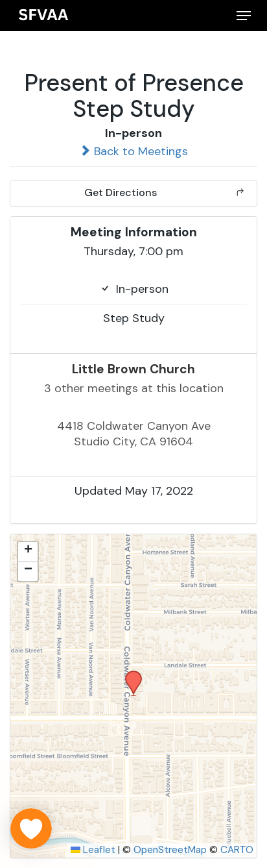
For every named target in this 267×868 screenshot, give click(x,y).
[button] (244, 16)
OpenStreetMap (170, 850)
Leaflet (93, 850)
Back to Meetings (133, 151)
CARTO (237, 850)
